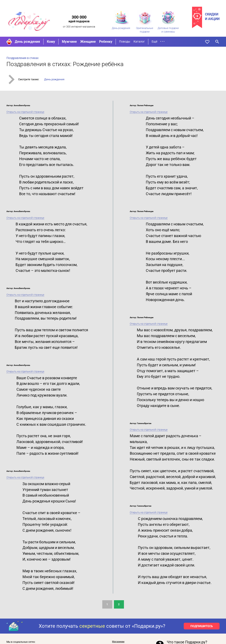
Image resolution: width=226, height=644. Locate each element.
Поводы (125, 41)
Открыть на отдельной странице (25, 112)
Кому (51, 42)
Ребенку (106, 42)
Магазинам (118, 642)
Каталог (139, 41)
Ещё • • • (158, 41)
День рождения (27, 42)
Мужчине (69, 42)
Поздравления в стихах (22, 58)
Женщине (88, 42)
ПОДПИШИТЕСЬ (202, 626)
